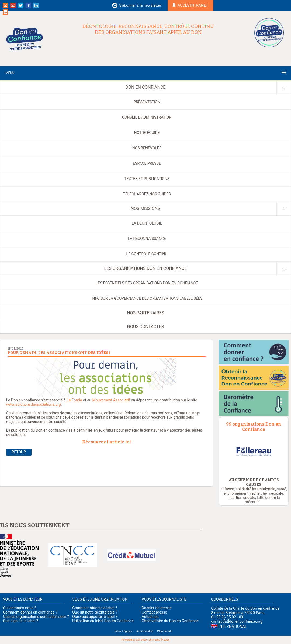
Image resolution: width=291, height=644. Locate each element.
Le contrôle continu (147, 254)
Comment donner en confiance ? (30, 612)
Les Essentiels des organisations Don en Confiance (147, 283)
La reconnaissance (147, 239)
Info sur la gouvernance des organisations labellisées (147, 298)
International (233, 626)
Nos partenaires (145, 313)
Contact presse (154, 612)
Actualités (150, 617)
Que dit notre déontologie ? (95, 612)
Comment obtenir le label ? (95, 608)
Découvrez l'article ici (107, 442)
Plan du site (165, 631)
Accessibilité (145, 631)
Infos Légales (123, 631)
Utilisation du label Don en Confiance (103, 621)
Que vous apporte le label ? (95, 617)
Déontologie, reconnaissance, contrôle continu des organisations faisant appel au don (148, 29)
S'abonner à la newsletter (140, 5)
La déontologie (147, 223)
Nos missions (145, 209)
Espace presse (147, 163)
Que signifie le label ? (21, 621)
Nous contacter (146, 327)
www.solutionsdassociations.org (34, 404)
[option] (254, 452)
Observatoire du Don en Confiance (170, 621)
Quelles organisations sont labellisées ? (36, 617)
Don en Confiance (146, 87)
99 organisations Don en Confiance (254, 427)
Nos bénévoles (147, 148)
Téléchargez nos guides (147, 194)
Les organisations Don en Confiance (146, 268)
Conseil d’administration (147, 117)
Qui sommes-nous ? (20, 608)
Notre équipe (147, 133)
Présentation (147, 102)
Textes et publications (147, 179)
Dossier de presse (157, 608)
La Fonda (74, 400)
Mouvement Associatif (111, 400)
